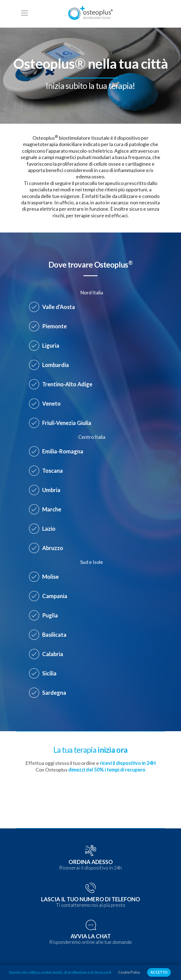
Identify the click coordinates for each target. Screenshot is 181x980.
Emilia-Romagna (58, 451)
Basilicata (50, 635)
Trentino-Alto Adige (63, 384)
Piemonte (50, 326)
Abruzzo (48, 548)
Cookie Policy (129, 972)
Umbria (47, 490)
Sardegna (49, 693)
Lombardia (51, 365)
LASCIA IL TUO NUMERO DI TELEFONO (90, 899)
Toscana (48, 471)
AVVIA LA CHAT (91, 936)
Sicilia (45, 673)
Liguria (46, 345)
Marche (47, 509)
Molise (46, 577)
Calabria (48, 654)
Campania (50, 596)
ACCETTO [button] (159, 972)
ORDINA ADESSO (91, 862)
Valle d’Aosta (54, 307)
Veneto (47, 403)
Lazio (44, 529)
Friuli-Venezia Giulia (62, 423)
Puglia (45, 615)
